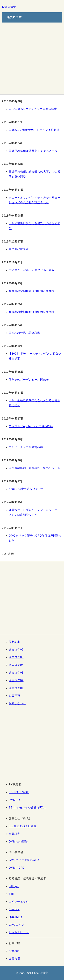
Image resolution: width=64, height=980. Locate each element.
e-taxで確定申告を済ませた (26, 489)
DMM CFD (17, 868)
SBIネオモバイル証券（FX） (27, 808)
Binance (14, 909)
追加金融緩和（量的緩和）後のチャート (34, 468)
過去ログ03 (16, 673)
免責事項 (14, 696)
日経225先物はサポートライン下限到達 (34, 130)
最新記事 (14, 642)
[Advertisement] (32, 57)
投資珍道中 (9, 7)
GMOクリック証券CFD (24, 860)
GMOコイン (16, 925)
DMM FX (15, 800)
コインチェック (19, 902)
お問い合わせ (17, 703)
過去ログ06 (16, 650)
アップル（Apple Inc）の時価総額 (31, 426)
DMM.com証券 (18, 842)
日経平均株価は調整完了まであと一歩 (33, 151)
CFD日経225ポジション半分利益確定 (33, 109)
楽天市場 (14, 959)
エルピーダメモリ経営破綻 (26, 447)
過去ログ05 (16, 657)
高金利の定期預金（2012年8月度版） (33, 291)
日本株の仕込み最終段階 (24, 333)
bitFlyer (14, 886)
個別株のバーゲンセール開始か (29, 380)
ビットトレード (19, 932)
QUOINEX (15, 917)
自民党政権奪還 (19, 249)
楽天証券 (14, 834)
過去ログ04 (16, 665)
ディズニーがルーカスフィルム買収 (32, 270)
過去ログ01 (16, 688)
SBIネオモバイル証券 (23, 826)
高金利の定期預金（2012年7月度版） (33, 312)
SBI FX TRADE (19, 792)
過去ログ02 (16, 680)
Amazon (14, 951)
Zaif (11, 894)
